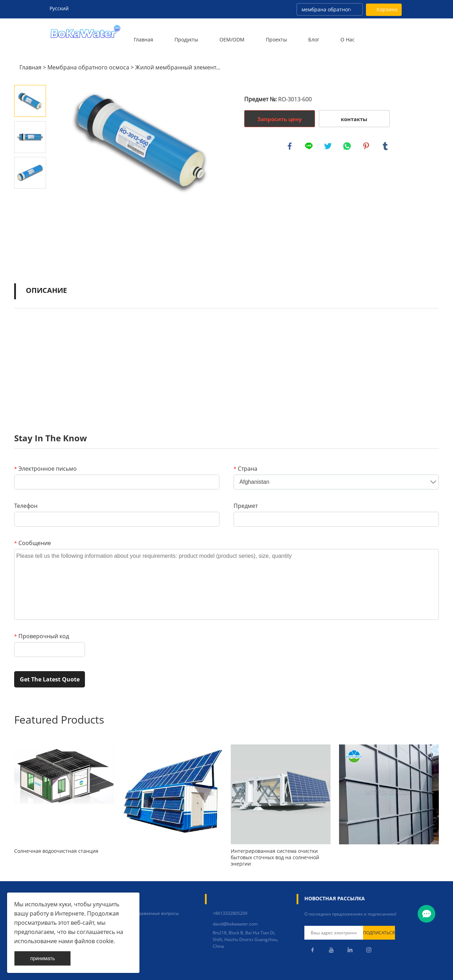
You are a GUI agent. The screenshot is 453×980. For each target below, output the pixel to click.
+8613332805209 (230, 913)
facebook (290, 147)
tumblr (386, 147)
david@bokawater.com (235, 924)
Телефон (26, 506)
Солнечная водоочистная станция (56, 851)
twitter (328, 147)
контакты (354, 119)
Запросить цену (280, 119)
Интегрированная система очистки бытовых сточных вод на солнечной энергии (275, 857)
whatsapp (348, 147)
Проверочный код (42, 636)
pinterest (367, 147)
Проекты (276, 39)
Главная (144, 39)
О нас (348, 39)
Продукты (186, 39)
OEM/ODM (232, 39)
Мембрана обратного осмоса (88, 67)
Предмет (246, 506)
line (309, 147)
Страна (245, 469)
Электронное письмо (45, 469)
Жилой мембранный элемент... (178, 67)
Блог (314, 39)
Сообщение (33, 543)
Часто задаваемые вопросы (150, 913)
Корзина (387, 9)
